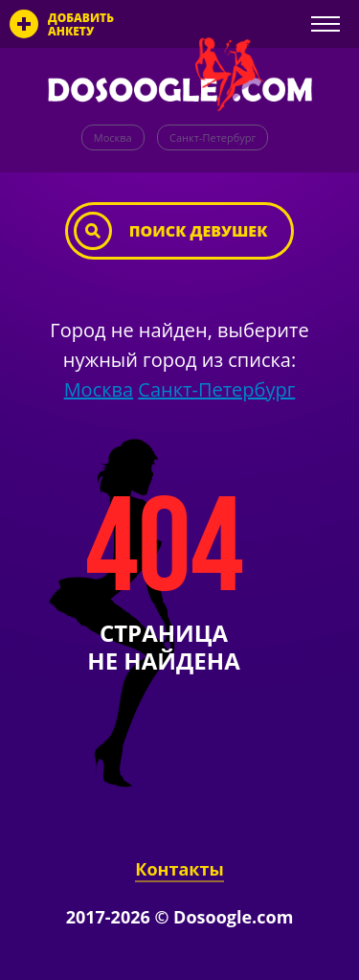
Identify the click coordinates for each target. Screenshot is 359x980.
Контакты (179, 869)
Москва (113, 137)
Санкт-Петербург (213, 137)
